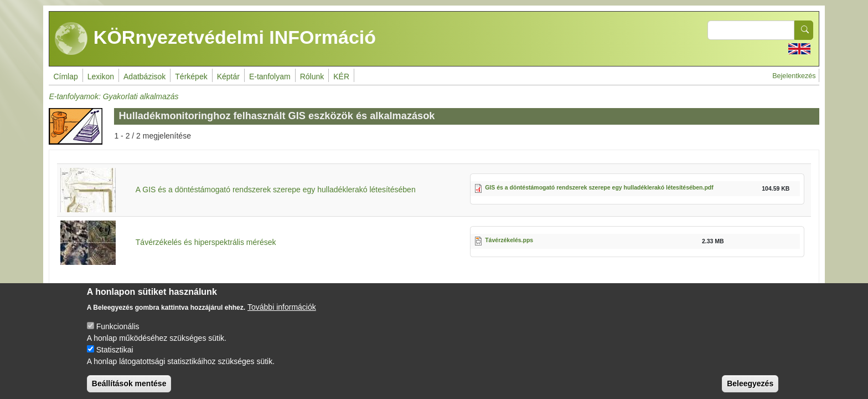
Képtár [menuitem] (228, 76)
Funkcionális (118, 335)
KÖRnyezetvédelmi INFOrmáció (215, 39)
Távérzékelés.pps (509, 240)
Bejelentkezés (794, 76)
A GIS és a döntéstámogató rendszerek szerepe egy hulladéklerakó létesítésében (276, 190)
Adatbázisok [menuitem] (144, 76)
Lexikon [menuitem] (101, 76)
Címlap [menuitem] (65, 76)
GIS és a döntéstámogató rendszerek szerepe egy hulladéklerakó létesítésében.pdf (599, 187)
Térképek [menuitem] (191, 76)
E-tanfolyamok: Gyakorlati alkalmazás (113, 96)
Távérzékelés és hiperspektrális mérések (206, 242)
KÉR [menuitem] (341, 76)
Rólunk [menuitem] (312, 76)
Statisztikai (115, 359)
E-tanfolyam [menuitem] (270, 76)
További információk (282, 316)
